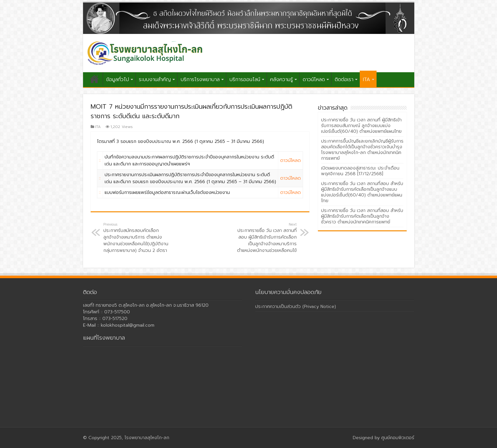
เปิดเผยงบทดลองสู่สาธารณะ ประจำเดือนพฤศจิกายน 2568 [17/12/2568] (360, 171)
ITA (367, 80)
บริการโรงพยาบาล (200, 80)
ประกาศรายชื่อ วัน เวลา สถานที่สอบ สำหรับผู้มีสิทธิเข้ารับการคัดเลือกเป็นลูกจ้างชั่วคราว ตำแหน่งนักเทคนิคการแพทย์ (362, 216)
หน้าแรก (94, 79)
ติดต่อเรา (344, 80)
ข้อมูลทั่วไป (118, 80)
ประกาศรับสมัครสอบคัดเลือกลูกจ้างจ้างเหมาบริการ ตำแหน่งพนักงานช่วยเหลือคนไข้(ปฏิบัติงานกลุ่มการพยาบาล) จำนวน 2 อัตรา (136, 238)
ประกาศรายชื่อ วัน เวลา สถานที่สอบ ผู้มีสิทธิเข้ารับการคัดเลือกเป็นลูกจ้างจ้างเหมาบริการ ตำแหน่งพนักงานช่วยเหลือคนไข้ (264, 238)
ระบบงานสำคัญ (155, 80)
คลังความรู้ (281, 80)
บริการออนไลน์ (245, 80)
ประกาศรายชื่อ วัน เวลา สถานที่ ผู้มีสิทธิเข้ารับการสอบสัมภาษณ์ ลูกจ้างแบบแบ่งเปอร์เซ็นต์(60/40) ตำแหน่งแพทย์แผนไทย (361, 126)
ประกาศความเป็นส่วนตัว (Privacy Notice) (296, 307)
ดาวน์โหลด (314, 80)
